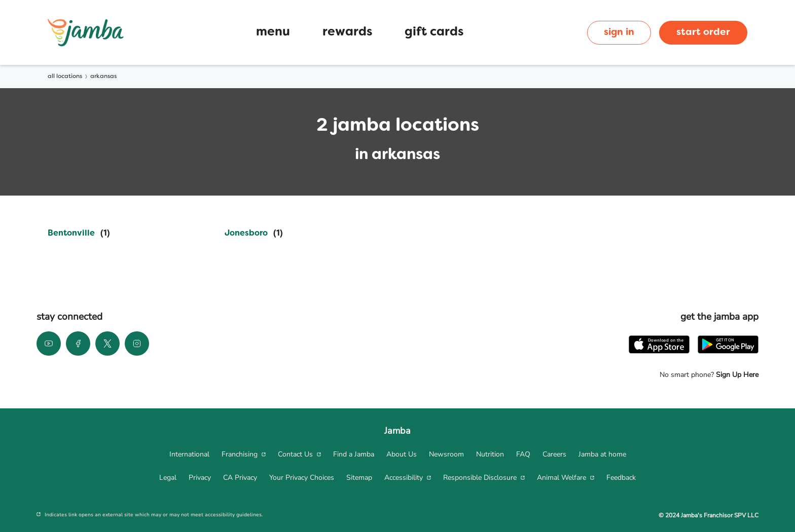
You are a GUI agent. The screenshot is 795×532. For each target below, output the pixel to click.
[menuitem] (189, 454)
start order (703, 32)
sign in (619, 32)
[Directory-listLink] (79, 234)
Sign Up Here (736, 375)
